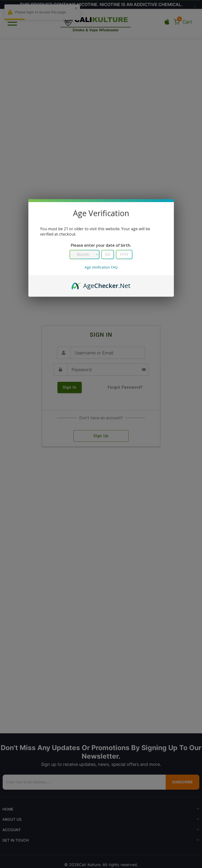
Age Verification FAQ (101, 267)
